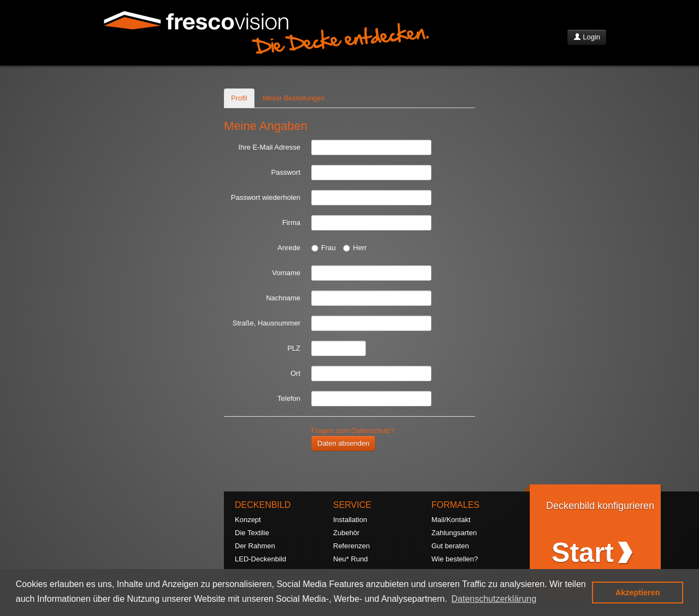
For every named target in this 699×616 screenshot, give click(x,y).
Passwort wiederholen (266, 197)
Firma (291, 223)
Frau (324, 248)
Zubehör (346, 533)
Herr (355, 248)
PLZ (294, 348)
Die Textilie (252, 533)
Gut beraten (450, 546)
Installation (350, 520)
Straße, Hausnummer (266, 323)
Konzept (248, 520)
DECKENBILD (263, 505)
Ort (295, 373)
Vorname (286, 273)
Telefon (289, 398)
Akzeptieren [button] (638, 593)
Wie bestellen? (455, 559)
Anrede (289, 248)
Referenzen (351, 546)
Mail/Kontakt (451, 520)
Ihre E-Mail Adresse (269, 147)
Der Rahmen (255, 546)
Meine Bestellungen (294, 98)
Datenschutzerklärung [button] (494, 599)
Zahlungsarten (454, 533)
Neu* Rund (351, 559)
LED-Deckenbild (260, 559)
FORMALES (455, 505)
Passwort (286, 172)
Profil (239, 98)
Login (587, 37)
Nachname (283, 298)
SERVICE (352, 505)
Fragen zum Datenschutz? (353, 431)
